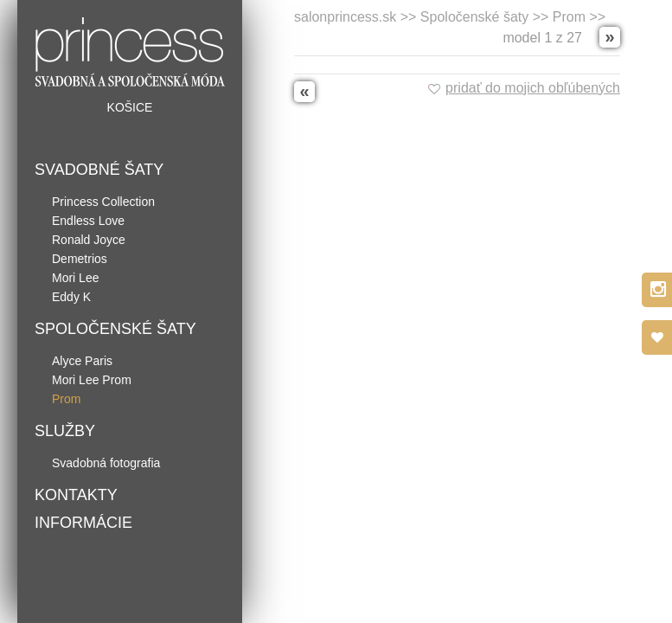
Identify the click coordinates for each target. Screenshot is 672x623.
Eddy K (71, 297)
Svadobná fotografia (106, 463)
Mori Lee (75, 278)
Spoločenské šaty (115, 329)
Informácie (83, 523)
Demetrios (80, 259)
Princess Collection (103, 202)
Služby (65, 431)
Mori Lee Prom (92, 380)
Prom (66, 399)
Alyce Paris (82, 361)
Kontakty (76, 495)
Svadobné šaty (99, 170)
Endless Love (88, 221)
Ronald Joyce (89, 240)
